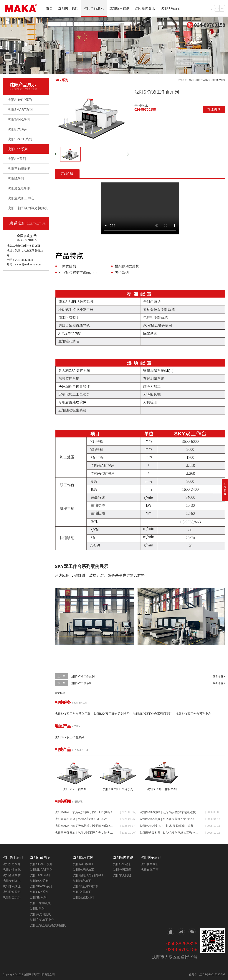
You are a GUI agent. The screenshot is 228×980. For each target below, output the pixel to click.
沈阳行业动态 (122, 864)
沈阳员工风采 (12, 897)
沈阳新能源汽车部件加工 (90, 875)
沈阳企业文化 (12, 870)
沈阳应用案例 (119, 8)
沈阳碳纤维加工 (84, 864)
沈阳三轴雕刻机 (19, 169)
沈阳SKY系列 (18, 149)
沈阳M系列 (16, 179)
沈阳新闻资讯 (145, 8)
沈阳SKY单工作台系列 (84, 676)
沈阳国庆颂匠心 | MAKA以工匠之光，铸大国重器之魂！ (85, 833)
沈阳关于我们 (68, 8)
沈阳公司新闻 (122, 870)
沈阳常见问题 (122, 875)
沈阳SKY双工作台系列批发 (193, 714)
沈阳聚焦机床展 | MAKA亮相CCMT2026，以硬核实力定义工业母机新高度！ (85, 819)
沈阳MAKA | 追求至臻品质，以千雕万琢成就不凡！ (85, 826)
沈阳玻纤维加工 (84, 870)
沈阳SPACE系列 (20, 139)
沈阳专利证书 (12, 881)
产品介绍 (67, 173)
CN (217, 8)
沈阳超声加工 (82, 881)
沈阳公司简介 (12, 864)
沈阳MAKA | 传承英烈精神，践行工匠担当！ (84, 812)
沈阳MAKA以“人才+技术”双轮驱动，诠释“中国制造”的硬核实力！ (170, 826)
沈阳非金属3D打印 (85, 886)
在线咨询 (214, 110)
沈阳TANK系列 (19, 120)
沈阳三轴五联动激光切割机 (28, 208)
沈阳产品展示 (94, 8)
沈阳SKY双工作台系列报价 (112, 714)
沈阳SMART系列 (20, 110)
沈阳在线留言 (150, 870)
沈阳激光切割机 (19, 188)
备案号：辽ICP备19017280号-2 (207, 974)
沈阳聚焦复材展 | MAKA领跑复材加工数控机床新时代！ (170, 833)
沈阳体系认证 (12, 886)
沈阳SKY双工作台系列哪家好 (153, 714)
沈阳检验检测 (12, 892)
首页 (49, 8)
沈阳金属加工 (82, 892)
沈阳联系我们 (171, 8)
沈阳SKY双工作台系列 (70, 737)
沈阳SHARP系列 (20, 100)
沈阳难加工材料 (84, 897)
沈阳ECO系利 (18, 129)
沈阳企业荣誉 (12, 875)
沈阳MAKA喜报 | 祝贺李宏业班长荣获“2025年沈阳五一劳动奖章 (170, 819)
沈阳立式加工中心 (21, 198)
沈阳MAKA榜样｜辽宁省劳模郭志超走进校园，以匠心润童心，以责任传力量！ (170, 812)
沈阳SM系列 (17, 159)
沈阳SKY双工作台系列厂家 (72, 714)
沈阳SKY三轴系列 (81, 683)
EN (222, 8)
